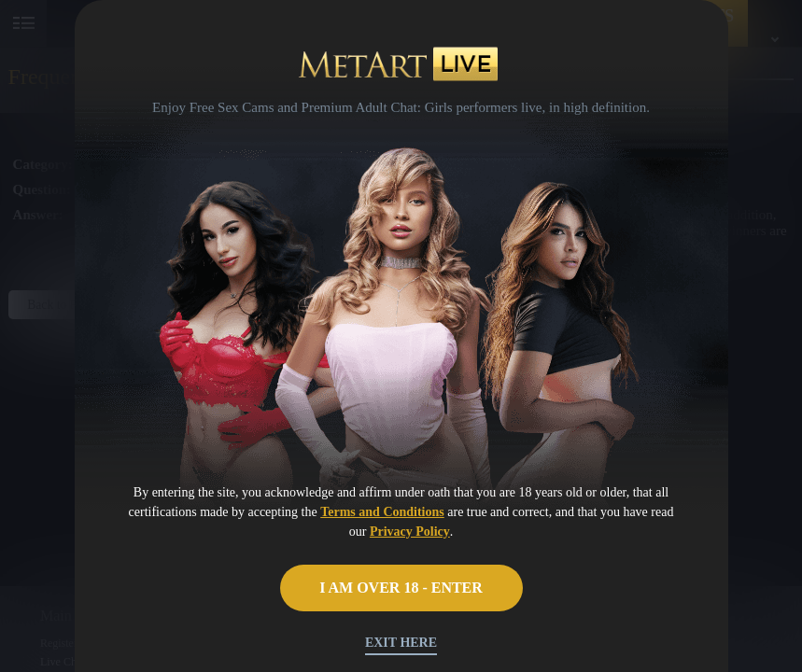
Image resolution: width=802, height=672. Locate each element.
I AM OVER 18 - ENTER (401, 588)
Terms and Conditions (382, 512)
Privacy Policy (410, 532)
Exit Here (401, 643)
